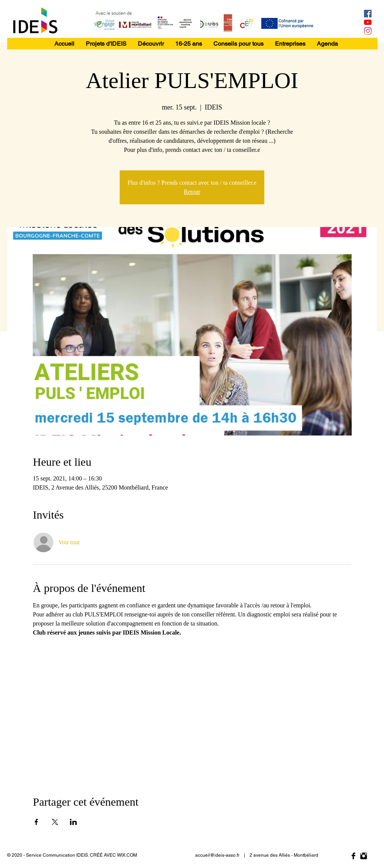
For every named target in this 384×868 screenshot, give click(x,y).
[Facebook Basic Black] (353, 856)
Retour (192, 192)
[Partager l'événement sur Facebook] (36, 822)
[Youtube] (368, 22)
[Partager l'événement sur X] (55, 822)
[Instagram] (368, 31)
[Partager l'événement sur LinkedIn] (73, 822)
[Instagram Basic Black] (364, 856)
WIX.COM (127, 855)
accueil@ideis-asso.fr (217, 855)
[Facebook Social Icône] (368, 14)
